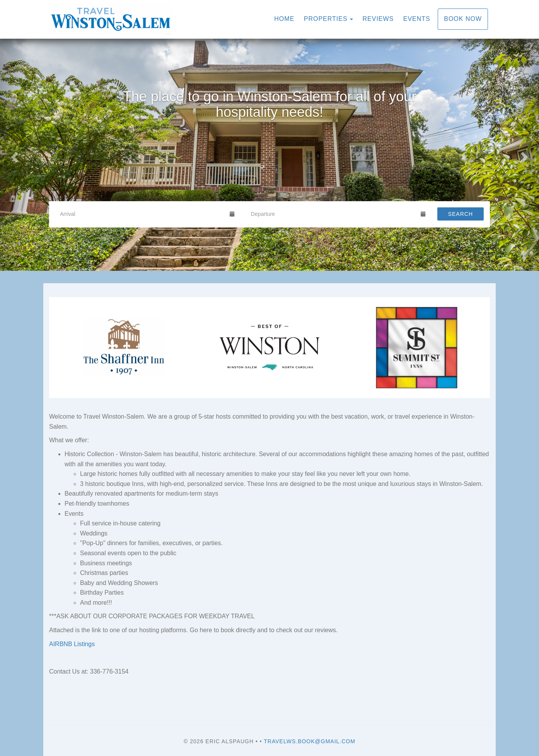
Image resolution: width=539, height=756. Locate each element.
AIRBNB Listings (72, 644)
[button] (14, 155)
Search (461, 214)
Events (417, 19)
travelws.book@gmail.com (310, 741)
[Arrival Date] (142, 214)
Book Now (463, 19)
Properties (326, 19)
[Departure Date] (333, 214)
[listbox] (269, 155)
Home (284, 19)
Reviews (378, 19)
